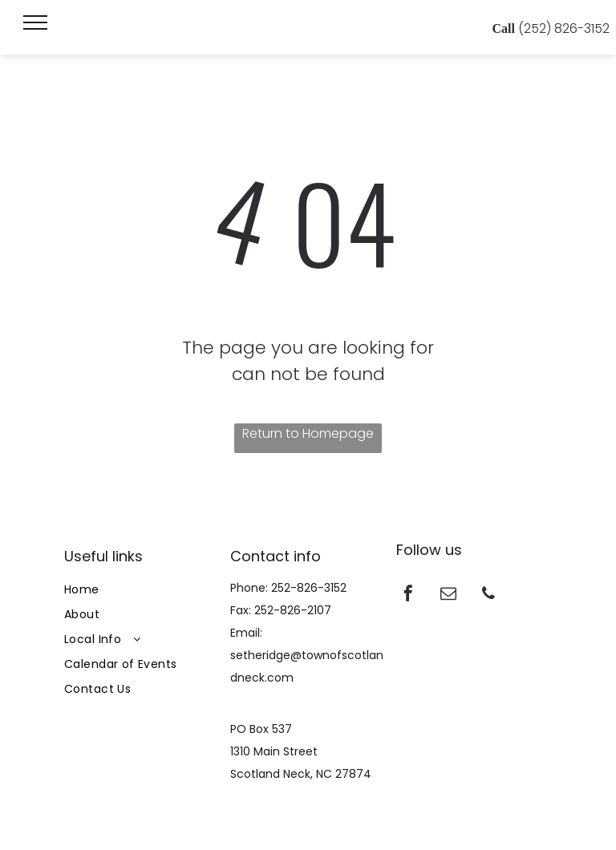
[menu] (35, 22)
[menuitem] (142, 590)
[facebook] (408, 595)
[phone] (488, 595)
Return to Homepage (308, 433)
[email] (448, 595)
